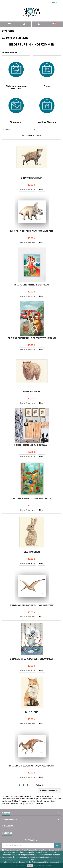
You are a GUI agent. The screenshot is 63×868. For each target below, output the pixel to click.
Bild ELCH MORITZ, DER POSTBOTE (32, 498)
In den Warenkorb (28, 189)
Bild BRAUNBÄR (32, 392)
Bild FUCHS (32, 712)
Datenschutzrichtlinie (40, 862)
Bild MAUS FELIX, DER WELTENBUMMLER (32, 659)
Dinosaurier (16, 122)
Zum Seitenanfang (50, 791)
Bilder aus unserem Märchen (16, 87)
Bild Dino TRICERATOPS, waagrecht (32, 231)
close (30, 866)
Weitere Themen (47, 122)
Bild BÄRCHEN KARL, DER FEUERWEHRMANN (32, 338)
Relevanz (20, 130)
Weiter (40, 785)
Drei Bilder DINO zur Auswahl (32, 445)
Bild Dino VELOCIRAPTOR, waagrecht (32, 766)
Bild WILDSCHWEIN (32, 178)
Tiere (47, 86)
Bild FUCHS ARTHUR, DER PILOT (32, 285)
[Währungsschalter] (56, 2)
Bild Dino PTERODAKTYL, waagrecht (32, 605)
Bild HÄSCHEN (32, 552)
